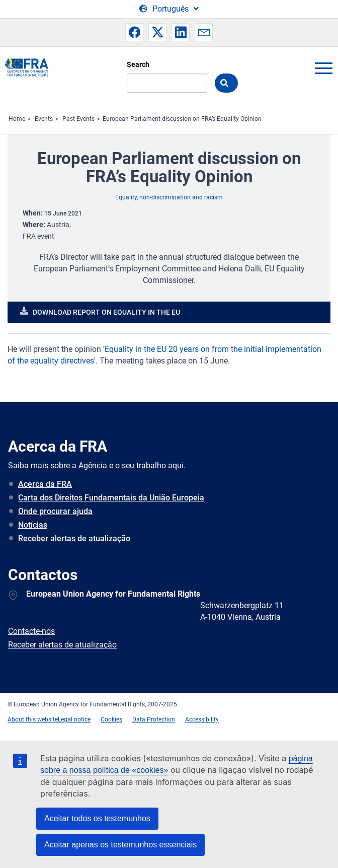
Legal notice (74, 719)
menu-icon (323, 68)
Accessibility (202, 719)
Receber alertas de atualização (74, 538)
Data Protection (154, 719)
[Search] (167, 83)
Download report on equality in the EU (106, 312)
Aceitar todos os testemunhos (97, 818)
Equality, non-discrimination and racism (169, 197)
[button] (134, 32)
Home (17, 119)
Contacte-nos (31, 631)
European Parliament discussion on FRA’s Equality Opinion (182, 119)
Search (138, 64)
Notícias (33, 525)
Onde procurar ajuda (55, 511)
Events (44, 119)
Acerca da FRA (45, 484)
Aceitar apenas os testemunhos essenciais (120, 845)
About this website (33, 719)
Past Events (78, 119)
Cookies (111, 719)
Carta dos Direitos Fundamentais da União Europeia (111, 498)
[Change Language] (169, 9)
